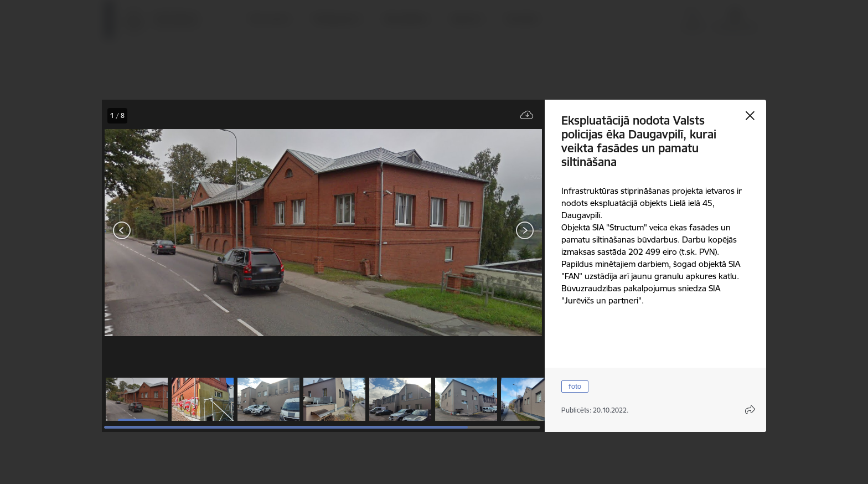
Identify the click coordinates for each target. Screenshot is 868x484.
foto (575, 386)
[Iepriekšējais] (122, 230)
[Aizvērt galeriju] (750, 116)
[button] (137, 399)
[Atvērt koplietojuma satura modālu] (750, 410)
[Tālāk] (525, 230)
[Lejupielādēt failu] (527, 115)
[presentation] (168, 231)
